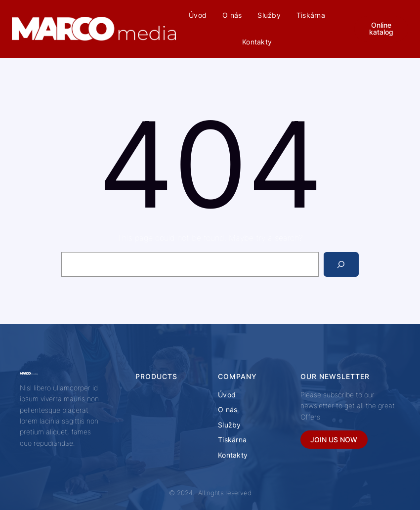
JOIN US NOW (334, 440)
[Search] (341, 264)
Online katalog (381, 28)
